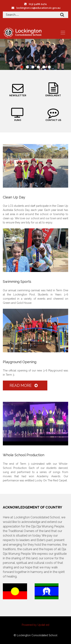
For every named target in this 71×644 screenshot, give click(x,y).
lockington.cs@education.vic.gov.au (38, 8)
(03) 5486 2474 (38, 4)
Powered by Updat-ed (35, 625)
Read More (25, 385)
